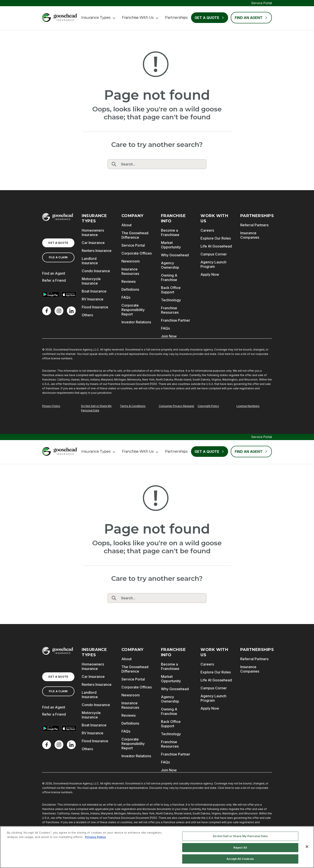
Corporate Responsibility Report (133, 310)
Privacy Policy (51, 406)
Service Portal (262, 3)
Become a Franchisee (170, 232)
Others (87, 315)
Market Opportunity (171, 245)
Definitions (130, 289)
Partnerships (176, 18)
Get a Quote (210, 18)
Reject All (240, 847)
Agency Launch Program (213, 264)
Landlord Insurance (90, 261)
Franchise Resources (170, 310)
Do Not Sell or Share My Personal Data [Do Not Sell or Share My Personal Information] (96, 408)
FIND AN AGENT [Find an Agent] (251, 18)
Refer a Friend (54, 280)
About (127, 225)
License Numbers (248, 406)
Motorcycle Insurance (91, 281)
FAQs (126, 297)
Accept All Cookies (240, 859)
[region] (157, 847)
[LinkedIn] (71, 311)
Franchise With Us (138, 18)
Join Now (169, 336)
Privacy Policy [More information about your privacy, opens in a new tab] (96, 837)
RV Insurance (93, 299)
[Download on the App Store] (69, 294)
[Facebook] (47, 311)
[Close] (307, 847)
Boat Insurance (94, 291)
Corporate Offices (137, 253)
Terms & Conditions (133, 406)
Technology (171, 300)
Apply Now (210, 274)
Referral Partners (254, 225)
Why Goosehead (175, 255)
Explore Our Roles (216, 238)
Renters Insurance (97, 251)
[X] (59, 311)
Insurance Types (96, 18)
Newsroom (131, 261)
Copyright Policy (208, 406)
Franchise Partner (176, 320)
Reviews (129, 281)
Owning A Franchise (169, 277)
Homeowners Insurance (93, 232)
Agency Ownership (170, 265)
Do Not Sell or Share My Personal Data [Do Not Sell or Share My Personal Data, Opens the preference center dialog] (240, 836)
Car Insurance (93, 243)
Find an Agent (54, 273)
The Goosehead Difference (135, 235)
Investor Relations (136, 322)
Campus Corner (214, 254)
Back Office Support (171, 290)
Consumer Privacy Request (176, 406)
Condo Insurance (96, 271)
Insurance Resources (130, 271)
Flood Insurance (95, 307)
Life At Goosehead (216, 246)
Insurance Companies (250, 235)
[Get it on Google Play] (51, 294)
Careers (207, 230)
